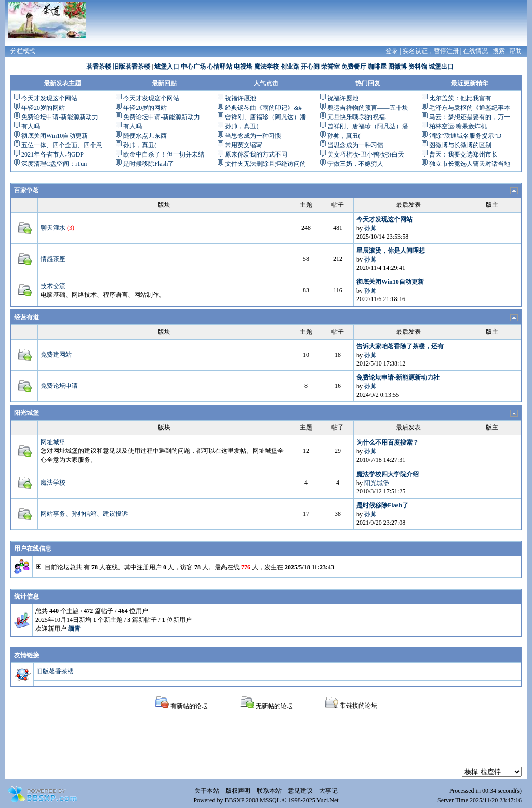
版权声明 (238, 791)
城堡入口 (167, 67)
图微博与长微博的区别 (460, 145)
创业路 (290, 67)
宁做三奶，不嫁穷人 (355, 164)
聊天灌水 (53, 228)
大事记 (328, 791)
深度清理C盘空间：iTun (54, 164)
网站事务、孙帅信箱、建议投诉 (84, 514)
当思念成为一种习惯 (253, 136)
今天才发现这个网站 (49, 98)
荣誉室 (330, 67)
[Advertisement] (266, 744)
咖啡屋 (377, 67)
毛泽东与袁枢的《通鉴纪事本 (470, 108)
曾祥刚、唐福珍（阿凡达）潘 (265, 117)
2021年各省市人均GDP (52, 154)
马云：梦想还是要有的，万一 (470, 117)
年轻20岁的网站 (43, 108)
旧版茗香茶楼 (131, 67)
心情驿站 (220, 67)
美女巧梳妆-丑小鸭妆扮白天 (366, 154)
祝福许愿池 (241, 98)
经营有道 (26, 317)
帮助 (515, 51)
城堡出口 (441, 67)
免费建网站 (56, 355)
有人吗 (31, 126)
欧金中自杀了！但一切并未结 (164, 154)
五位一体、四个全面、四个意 (62, 145)
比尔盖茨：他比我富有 (460, 98)
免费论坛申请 (59, 386)
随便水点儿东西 (145, 136)
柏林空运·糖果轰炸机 (458, 126)
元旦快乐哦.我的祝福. (357, 117)
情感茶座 (53, 259)
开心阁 (310, 67)
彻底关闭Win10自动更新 (55, 136)
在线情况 (475, 51)
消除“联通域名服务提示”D (465, 136)
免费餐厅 (354, 67)
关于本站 (207, 791)
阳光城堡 (26, 413)
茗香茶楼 (99, 67)
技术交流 (53, 286)
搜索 (499, 51)
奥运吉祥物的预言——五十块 (368, 108)
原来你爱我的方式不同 (256, 154)
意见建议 (300, 791)
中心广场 (193, 67)
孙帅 (370, 228)
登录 (392, 51)
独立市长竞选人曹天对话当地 (470, 164)
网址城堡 (53, 442)
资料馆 (418, 67)
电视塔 (243, 67)
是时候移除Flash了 (149, 164)
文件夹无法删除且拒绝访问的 (265, 164)
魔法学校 (267, 67)
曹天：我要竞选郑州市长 (463, 154)
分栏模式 (23, 51)
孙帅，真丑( (140, 145)
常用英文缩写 (244, 145)
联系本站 (269, 791)
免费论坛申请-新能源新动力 (60, 117)
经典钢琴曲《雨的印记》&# (263, 108)
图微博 (397, 67)
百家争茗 (26, 190)
